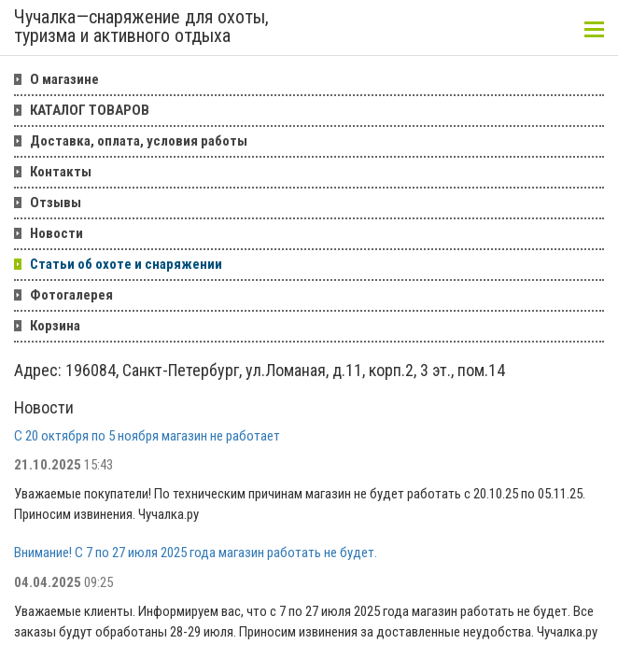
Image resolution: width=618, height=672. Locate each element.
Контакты (61, 172)
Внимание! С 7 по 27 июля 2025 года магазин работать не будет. (196, 553)
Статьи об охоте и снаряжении (126, 264)
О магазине (64, 79)
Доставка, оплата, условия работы (139, 141)
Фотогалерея (71, 295)
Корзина (55, 326)
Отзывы (56, 203)
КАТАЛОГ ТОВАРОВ (90, 110)
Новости (56, 233)
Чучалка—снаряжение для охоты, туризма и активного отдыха (141, 27)
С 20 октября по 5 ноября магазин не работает (147, 436)
